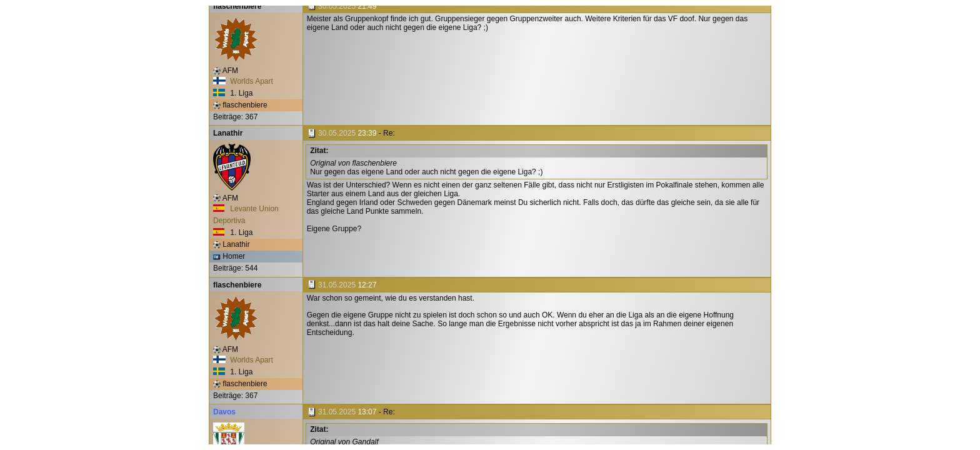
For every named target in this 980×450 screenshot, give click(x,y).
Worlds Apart (243, 81)
